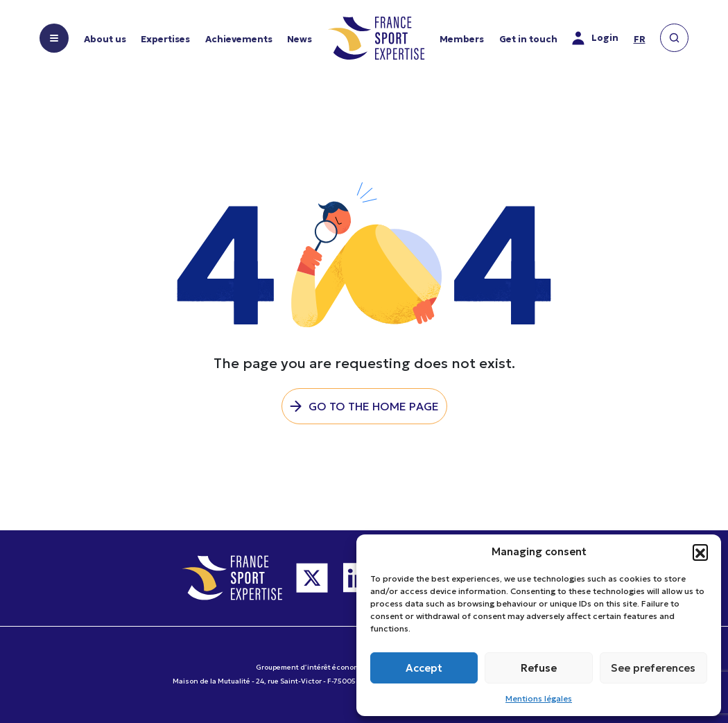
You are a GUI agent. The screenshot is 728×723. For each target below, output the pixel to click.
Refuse (539, 668)
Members (462, 39)
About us (105, 39)
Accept (424, 668)
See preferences (653, 668)
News (300, 39)
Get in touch (528, 39)
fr (640, 39)
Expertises (165, 39)
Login (595, 38)
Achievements (239, 39)
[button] (700, 552)
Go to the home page (374, 406)
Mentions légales (539, 698)
